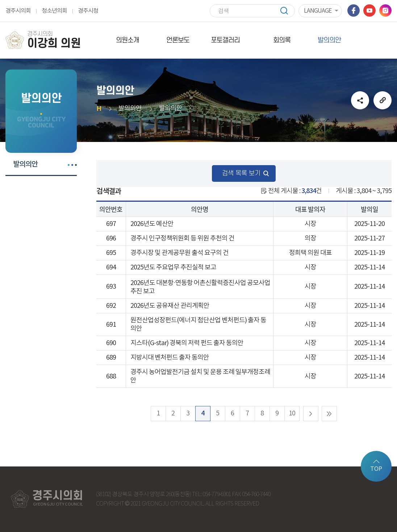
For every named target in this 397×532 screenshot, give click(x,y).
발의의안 (329, 40)
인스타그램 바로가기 (385, 11)
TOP (376, 469)
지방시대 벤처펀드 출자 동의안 (170, 358)
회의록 (282, 40)
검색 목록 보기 (241, 173)
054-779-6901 (217, 495)
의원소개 (128, 40)
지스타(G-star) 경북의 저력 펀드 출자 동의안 (187, 343)
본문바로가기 (0, 0)
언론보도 (178, 40)
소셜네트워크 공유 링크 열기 (360, 100)
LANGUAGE (318, 11)
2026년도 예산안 (152, 224)
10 (292, 413)
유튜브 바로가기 (369, 11)
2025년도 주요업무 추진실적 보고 (173, 267)
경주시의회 (18, 11)
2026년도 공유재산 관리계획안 (170, 306)
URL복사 (383, 100)
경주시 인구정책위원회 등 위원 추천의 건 (182, 238)
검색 (288, 11)
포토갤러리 (225, 40)
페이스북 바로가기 (354, 11)
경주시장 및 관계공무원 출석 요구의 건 (179, 253)
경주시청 (88, 11)
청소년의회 (54, 11)
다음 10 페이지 (311, 414)
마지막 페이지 (329, 414)
